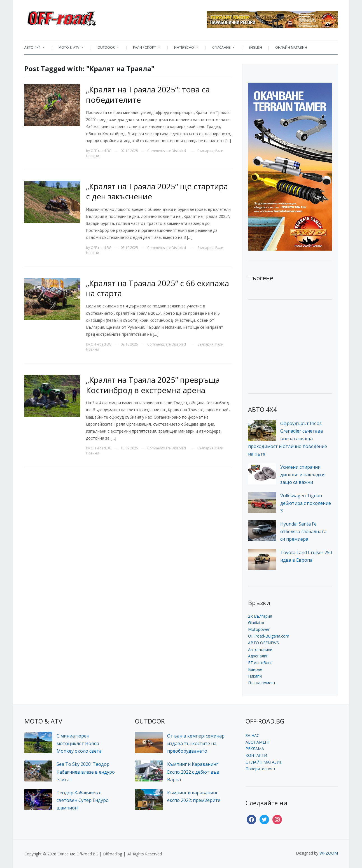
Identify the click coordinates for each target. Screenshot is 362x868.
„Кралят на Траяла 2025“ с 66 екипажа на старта (157, 288)
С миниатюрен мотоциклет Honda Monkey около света (79, 743)
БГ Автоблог (260, 663)
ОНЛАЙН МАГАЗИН (291, 47)
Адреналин (258, 656)
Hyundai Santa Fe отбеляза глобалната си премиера (303, 531)
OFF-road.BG (101, 151)
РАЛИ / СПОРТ (144, 49)
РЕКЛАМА (255, 749)
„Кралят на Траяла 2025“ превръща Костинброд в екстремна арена (153, 385)
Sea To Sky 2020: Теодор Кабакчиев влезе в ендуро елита (86, 772)
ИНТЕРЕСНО (183, 49)
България (205, 151)
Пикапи (255, 676)
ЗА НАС (252, 735)
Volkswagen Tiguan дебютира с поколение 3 (306, 503)
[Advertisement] (290, 346)
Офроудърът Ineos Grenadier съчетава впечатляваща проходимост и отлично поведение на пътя (288, 439)
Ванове (255, 669)
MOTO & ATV (68, 49)
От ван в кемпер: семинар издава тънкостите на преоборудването (196, 743)
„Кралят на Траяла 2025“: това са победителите (148, 94)
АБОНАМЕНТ (258, 742)
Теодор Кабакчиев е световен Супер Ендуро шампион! (83, 800)
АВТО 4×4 (34, 49)
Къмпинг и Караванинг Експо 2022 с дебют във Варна (193, 772)
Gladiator (256, 623)
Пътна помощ (261, 683)
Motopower (259, 629)
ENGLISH (255, 47)
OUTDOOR (105, 49)
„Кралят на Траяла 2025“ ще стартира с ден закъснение (157, 191)
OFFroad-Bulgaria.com (269, 636)
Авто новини (260, 649)
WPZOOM (329, 853)
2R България (260, 616)
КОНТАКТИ (256, 755)
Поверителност (261, 769)
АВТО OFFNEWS (263, 643)
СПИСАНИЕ (220, 49)
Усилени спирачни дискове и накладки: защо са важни (303, 475)
